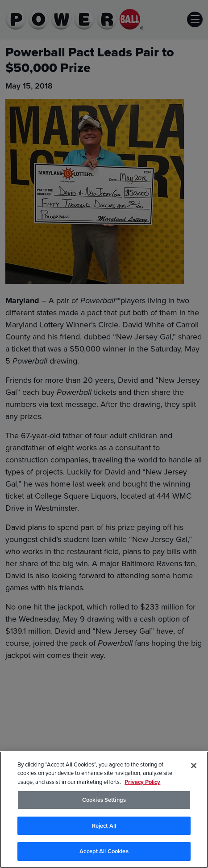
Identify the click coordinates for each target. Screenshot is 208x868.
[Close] (194, 766)
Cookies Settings (104, 800)
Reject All (104, 826)
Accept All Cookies (104, 851)
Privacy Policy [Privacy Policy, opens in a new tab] (142, 782)
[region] (104, 810)
